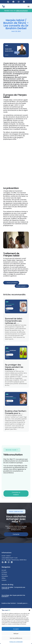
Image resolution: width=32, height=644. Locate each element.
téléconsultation (22, 11)
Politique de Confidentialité (16, 642)
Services (4, 574)
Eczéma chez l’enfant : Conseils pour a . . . (16, 412)
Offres (4, 578)
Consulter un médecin (16, 493)
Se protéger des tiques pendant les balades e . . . (14, 367)
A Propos (4, 572)
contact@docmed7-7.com (10, 558)
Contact (4, 580)
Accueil (4, 570)
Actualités (5, 576)
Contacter (16, 534)
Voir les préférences (16, 638)
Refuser (16, 634)
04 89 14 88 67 (6, 556)
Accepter (16, 629)
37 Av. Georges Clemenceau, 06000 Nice (14, 560)
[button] (29, 610)
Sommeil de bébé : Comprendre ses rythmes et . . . (14, 321)
